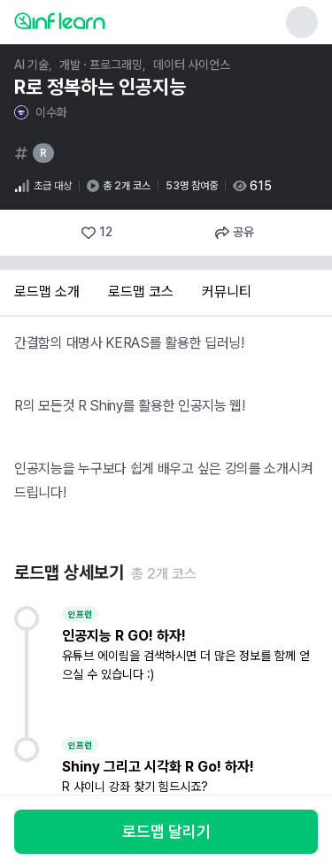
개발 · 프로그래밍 (101, 65)
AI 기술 (31, 65)
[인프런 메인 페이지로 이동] (103, 20)
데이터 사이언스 (192, 65)
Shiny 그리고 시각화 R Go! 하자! (158, 767)
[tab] (47, 293)
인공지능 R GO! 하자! (124, 636)
